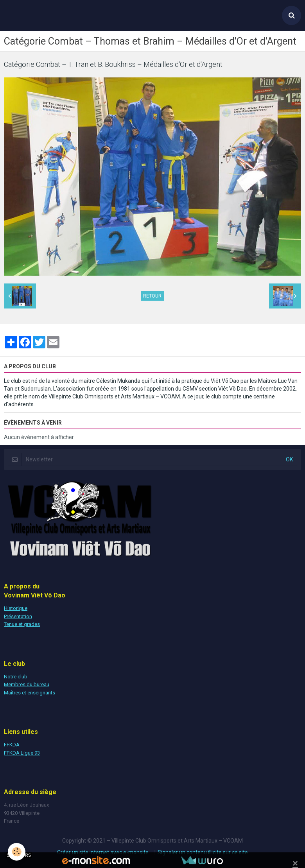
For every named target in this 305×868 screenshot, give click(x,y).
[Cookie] (17, 852)
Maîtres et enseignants (30, 693)
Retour (152, 296)
